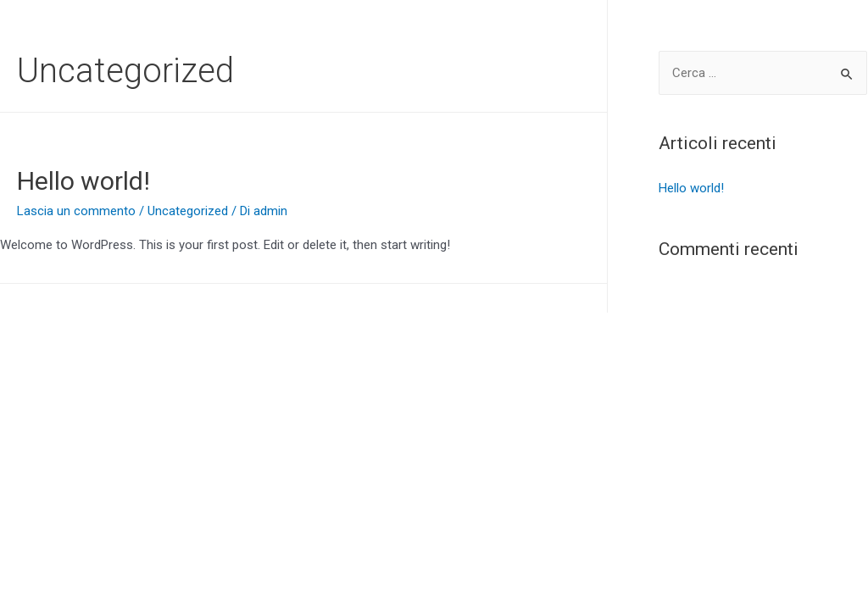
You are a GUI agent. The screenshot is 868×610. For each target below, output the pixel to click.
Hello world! (83, 181)
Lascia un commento (76, 211)
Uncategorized (188, 211)
